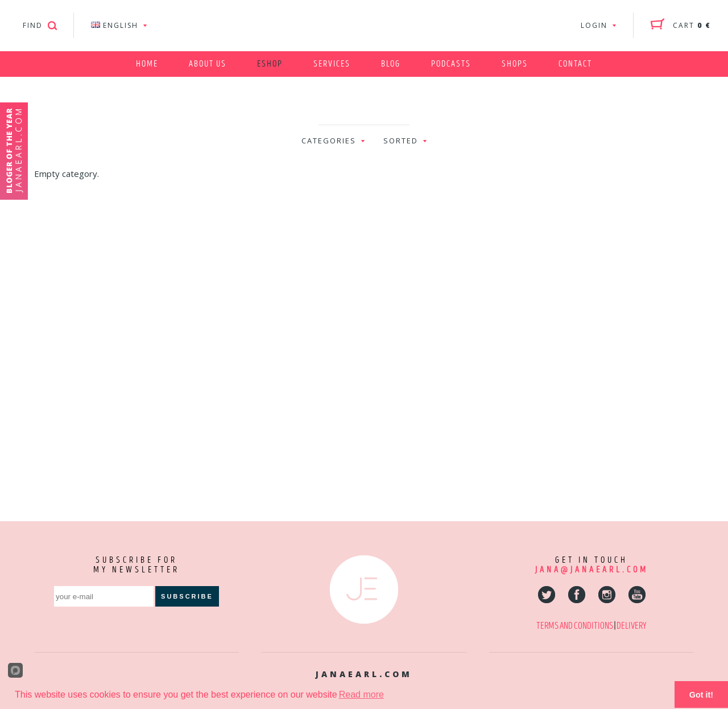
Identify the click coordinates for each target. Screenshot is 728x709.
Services (332, 64)
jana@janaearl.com (591, 570)
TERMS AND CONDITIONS (575, 626)
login (594, 25)
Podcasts (451, 64)
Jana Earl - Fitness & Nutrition (364, 26)
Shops (515, 64)
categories (329, 141)
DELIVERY (632, 626)
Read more (361, 694)
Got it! (701, 695)
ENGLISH (115, 25)
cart (692, 25)
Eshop (270, 64)
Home (147, 64)
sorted (401, 141)
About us (208, 64)
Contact (575, 64)
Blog (391, 64)
